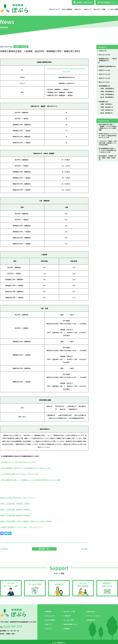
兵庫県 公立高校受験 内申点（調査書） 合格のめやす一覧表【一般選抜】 (26, 521)
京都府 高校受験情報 (106, 88)
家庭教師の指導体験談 (106, 66)
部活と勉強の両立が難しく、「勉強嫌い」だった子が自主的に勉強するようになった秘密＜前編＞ (108, 127)
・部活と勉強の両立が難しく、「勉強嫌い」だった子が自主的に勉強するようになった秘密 (30, 480)
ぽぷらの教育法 (67, 9)
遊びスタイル (103, 82)
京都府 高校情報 (105, 104)
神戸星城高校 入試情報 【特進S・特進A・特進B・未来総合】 (107, 158)
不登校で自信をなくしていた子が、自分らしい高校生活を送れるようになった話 (108, 136)
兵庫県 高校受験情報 (106, 91)
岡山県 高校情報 (105, 113)
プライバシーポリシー (93, 616)
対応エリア (88, 9)
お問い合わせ (90, 612)
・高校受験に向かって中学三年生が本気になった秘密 (18, 462)
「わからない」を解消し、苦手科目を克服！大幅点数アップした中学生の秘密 (108, 143)
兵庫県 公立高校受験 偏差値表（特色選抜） (15, 515)
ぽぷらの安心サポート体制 (11, 585)
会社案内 (66, 629)
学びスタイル (103, 55)
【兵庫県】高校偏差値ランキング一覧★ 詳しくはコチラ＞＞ (21, 527)
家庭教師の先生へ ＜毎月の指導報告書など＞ (108, 60)
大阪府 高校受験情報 (106, 94)
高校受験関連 (103, 86)
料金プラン (78, 9)
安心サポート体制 (100, 9)
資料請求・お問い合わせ (83, 2)
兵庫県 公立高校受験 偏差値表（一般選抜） (15, 504)
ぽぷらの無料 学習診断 (83, 585)
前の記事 (5, 549)
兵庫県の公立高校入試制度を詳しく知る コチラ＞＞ (18, 498)
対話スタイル (103, 70)
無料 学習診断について (107, 2)
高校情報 (102, 102)
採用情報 (90, 620)
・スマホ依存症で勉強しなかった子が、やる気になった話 (19, 474)
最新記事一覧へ (44, 549)
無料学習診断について (70, 624)
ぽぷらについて (55, 9)
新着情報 (48, 612)
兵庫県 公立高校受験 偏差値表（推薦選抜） (15, 509)
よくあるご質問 (113, 9)
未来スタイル (103, 74)
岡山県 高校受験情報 (106, 97)
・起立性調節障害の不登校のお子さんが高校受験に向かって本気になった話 (25, 468)
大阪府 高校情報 (105, 110)
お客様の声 (59, 584)
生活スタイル (103, 78)
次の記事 (84, 549)
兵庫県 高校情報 (105, 107)
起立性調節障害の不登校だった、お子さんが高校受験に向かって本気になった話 (108, 150)
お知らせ (102, 51)
